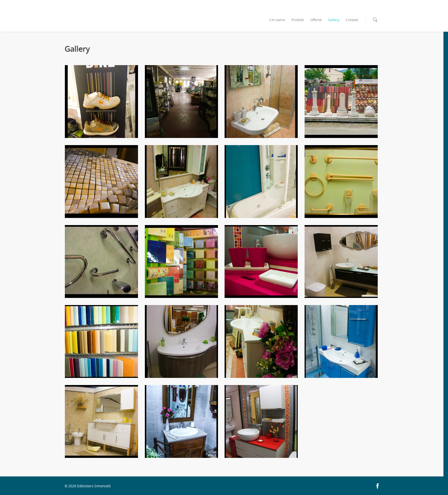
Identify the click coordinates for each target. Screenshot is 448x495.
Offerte (316, 20)
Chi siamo (277, 20)
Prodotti (298, 20)
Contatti (352, 20)
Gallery (334, 20)
